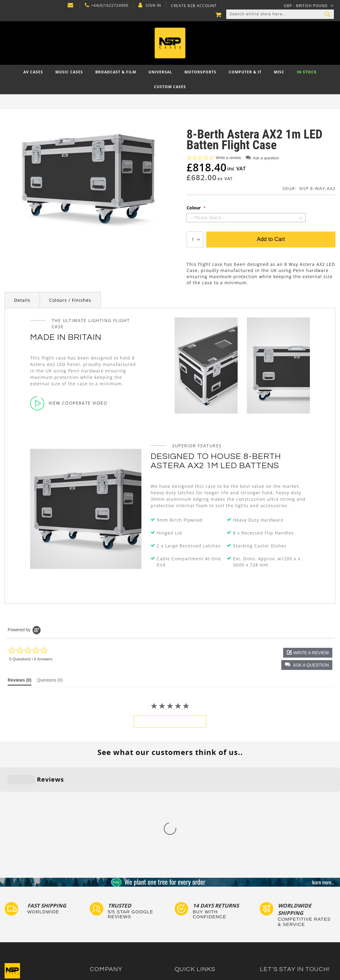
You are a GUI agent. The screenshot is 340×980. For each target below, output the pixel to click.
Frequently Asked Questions (202, 906)
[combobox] (280, 14)
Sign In (153, 6)
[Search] (328, 14)
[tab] (20, 682)
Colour (194, 208)
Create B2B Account (194, 6)
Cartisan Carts (104, 929)
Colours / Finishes (70, 300)
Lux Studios (186, 935)
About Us (99, 888)
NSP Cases (100, 935)
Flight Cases (187, 888)
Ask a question (266, 158)
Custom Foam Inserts (196, 894)
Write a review (228, 158)
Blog (94, 923)
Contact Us (101, 894)
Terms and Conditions (112, 911)
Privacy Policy (103, 899)
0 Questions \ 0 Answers (31, 659)
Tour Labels (186, 899)
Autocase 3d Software (196, 941)
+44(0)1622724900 (110, 6)
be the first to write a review (170, 721)
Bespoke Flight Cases (196, 917)
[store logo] (170, 43)
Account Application (110, 917)
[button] (307, 665)
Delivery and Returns (111, 906)
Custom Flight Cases (195, 911)
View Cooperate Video (69, 403)
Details (22, 300)
